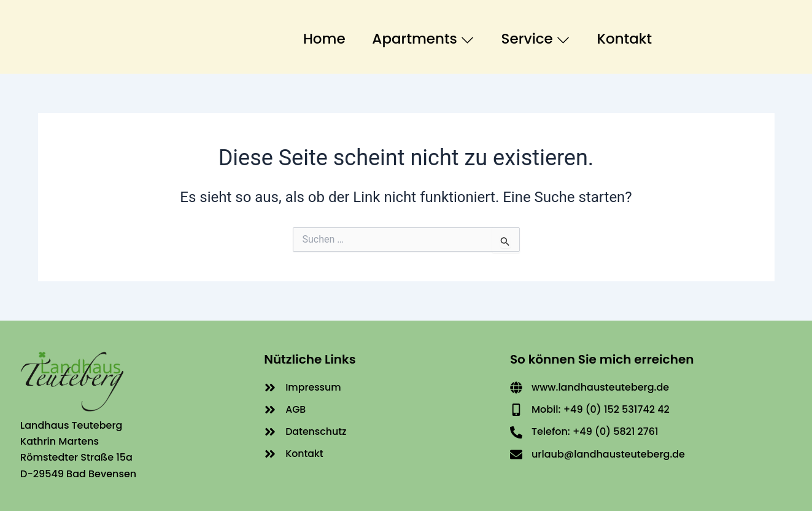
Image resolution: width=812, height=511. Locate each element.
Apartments (417, 36)
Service (533, 36)
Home (314, 36)
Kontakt (626, 36)
